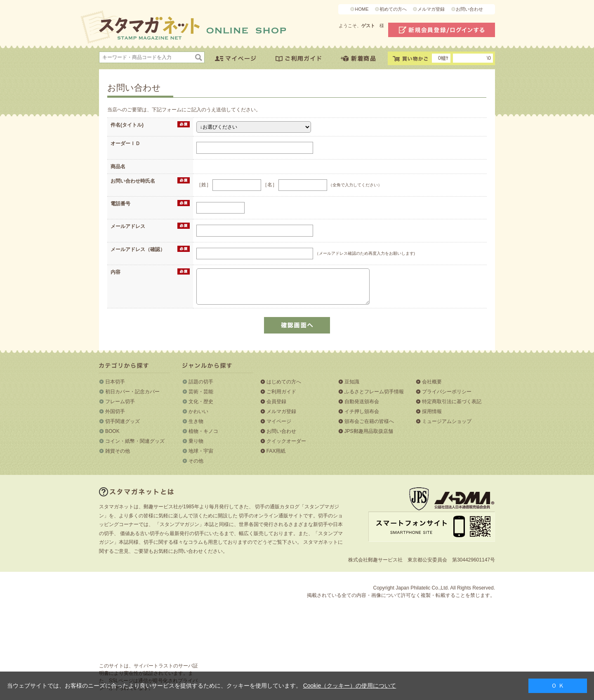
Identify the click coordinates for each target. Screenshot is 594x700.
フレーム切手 (120, 402)
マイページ (279, 421)
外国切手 (115, 411)
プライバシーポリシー (447, 392)
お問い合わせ (469, 9)
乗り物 (196, 441)
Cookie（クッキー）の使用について (350, 686)
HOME (362, 9)
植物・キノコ (203, 431)
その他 (196, 461)
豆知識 (352, 382)
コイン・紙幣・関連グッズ (135, 441)
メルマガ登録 (431, 9)
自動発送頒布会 (362, 402)
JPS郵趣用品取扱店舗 (369, 431)
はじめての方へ (284, 382)
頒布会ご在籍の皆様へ (369, 421)
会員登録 (276, 402)
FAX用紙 (276, 451)
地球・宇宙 (201, 451)
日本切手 (115, 382)
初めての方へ (393, 9)
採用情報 (432, 411)
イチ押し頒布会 (362, 411)
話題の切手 (201, 382)
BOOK (112, 431)
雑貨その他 (118, 451)
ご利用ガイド (281, 392)
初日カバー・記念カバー (132, 392)
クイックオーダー (286, 441)
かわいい (198, 411)
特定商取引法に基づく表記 (452, 402)
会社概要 (432, 382)
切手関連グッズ (123, 421)
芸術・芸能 (201, 392)
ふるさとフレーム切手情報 (374, 392)
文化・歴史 (201, 402)
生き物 (196, 421)
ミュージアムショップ (447, 421)
